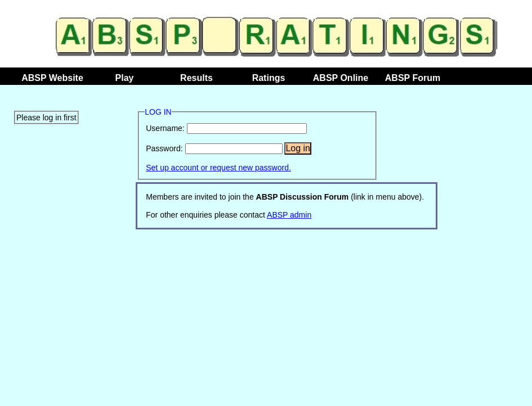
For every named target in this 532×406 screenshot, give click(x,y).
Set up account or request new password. (218, 168)
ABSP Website (52, 78)
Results (196, 78)
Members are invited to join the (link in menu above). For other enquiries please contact (285, 206)
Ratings (269, 78)
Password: (164, 148)
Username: (165, 128)
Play (125, 78)
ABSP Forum (413, 78)
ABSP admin (289, 215)
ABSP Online (341, 78)
